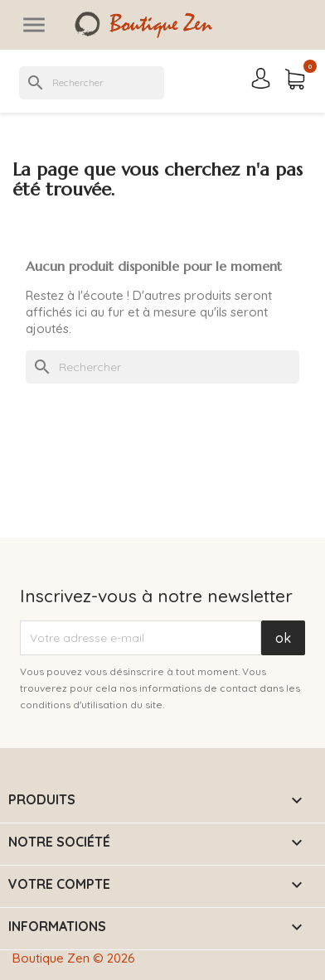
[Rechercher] (92, 83)
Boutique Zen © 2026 (74, 958)
